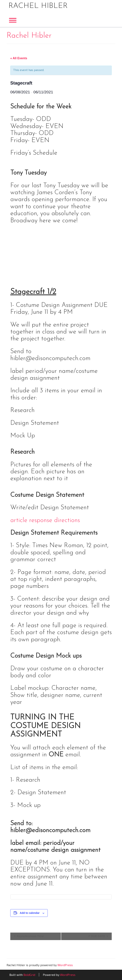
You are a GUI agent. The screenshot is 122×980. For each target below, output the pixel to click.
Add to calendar (30, 913)
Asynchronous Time (30, 936)
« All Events (19, 58)
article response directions (45, 520)
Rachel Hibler (38, 6)
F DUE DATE (97, 936)
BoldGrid (29, 975)
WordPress (65, 965)
